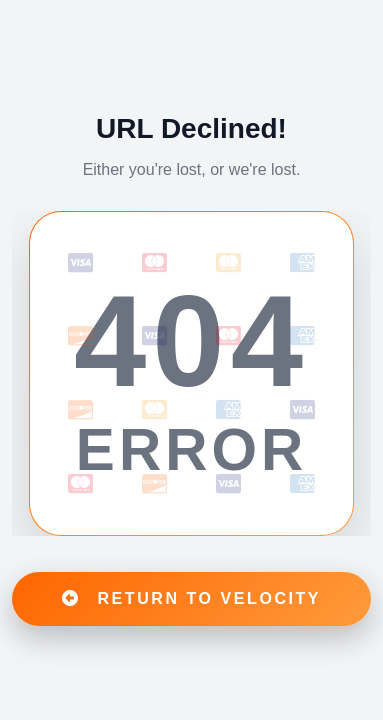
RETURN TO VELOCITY (191, 598)
